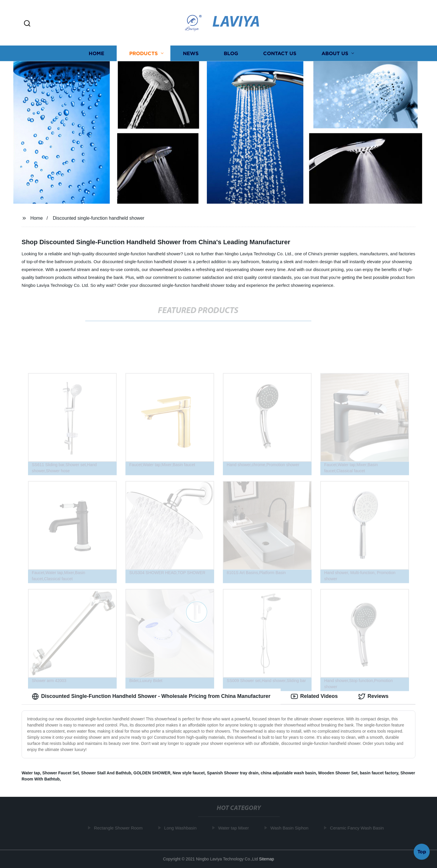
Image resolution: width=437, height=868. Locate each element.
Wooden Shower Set (338, 773)
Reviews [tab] (373, 696)
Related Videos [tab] (314, 696)
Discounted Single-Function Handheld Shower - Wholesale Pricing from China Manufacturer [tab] (151, 696)
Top (422, 853)
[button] (27, 24)
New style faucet (189, 773)
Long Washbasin (182, 828)
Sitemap (266, 859)
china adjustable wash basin (288, 773)
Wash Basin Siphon (291, 828)
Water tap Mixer (235, 828)
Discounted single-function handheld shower (99, 218)
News (191, 53)
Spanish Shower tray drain (233, 773)
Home (96, 53)
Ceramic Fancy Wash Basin (358, 828)
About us (335, 53)
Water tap (31, 773)
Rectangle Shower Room (119, 828)
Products (144, 53)
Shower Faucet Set (61, 773)
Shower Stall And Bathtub (106, 773)
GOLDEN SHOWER (152, 773)
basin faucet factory (379, 773)
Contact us (280, 53)
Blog (231, 53)
